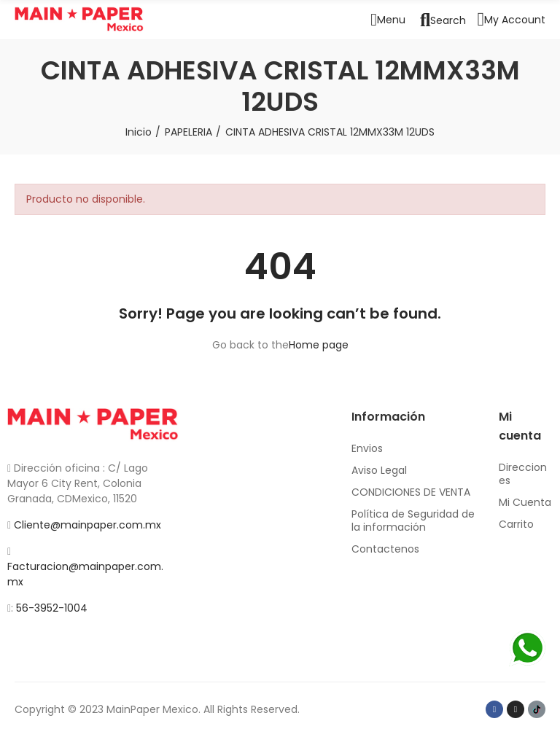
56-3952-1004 (52, 608)
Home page (319, 345)
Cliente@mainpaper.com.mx (87, 525)
